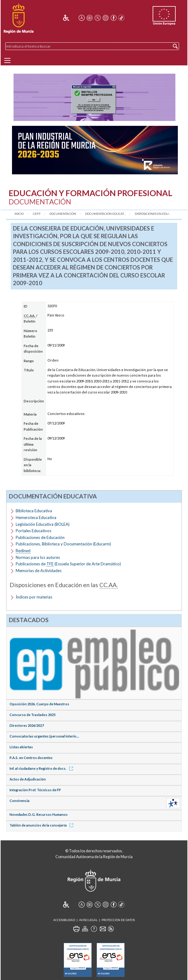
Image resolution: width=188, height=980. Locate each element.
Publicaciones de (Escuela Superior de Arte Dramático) (68, 564)
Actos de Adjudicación (28, 779)
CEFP (37, 214)
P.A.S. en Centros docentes (31, 758)
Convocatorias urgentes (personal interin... (44, 736)
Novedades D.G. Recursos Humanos (39, 814)
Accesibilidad (64, 920)
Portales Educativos (34, 531)
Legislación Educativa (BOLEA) (43, 524)
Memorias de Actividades (39, 571)
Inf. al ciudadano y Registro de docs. (42, 768)
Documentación (63, 214)
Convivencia (20, 801)
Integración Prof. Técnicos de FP (35, 790)
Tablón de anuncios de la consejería (42, 825)
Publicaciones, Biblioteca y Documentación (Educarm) (63, 544)
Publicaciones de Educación (40, 537)
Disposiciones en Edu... (153, 214)
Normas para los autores (38, 557)
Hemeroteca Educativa (36, 517)
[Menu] (7, 60)
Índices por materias (34, 597)
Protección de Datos (118, 920)
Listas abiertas (21, 747)
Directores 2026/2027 (27, 725)
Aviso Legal (88, 920)
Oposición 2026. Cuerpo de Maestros (39, 704)
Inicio (19, 214)
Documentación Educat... (105, 214)
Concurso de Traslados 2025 (32, 715)
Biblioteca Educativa (34, 511)
